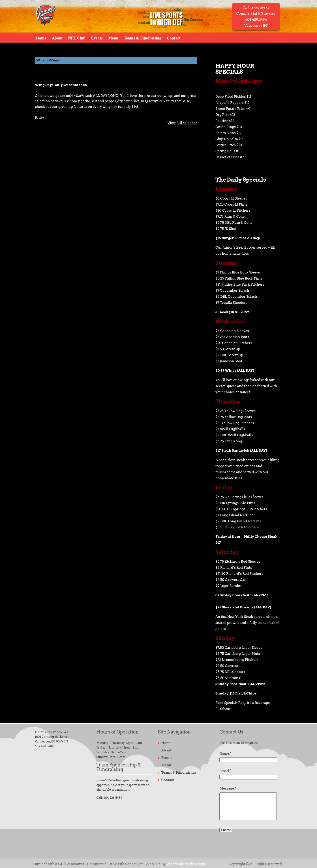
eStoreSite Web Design (186, 864)
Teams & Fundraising (142, 38)
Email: (225, 771)
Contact (174, 38)
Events (97, 38)
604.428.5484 (44, 746)
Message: (228, 788)
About (57, 38)
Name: (225, 753)
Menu (113, 38)
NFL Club (77, 38)
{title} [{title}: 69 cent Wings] (39, 117)
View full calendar (182, 123)
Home (41, 38)
